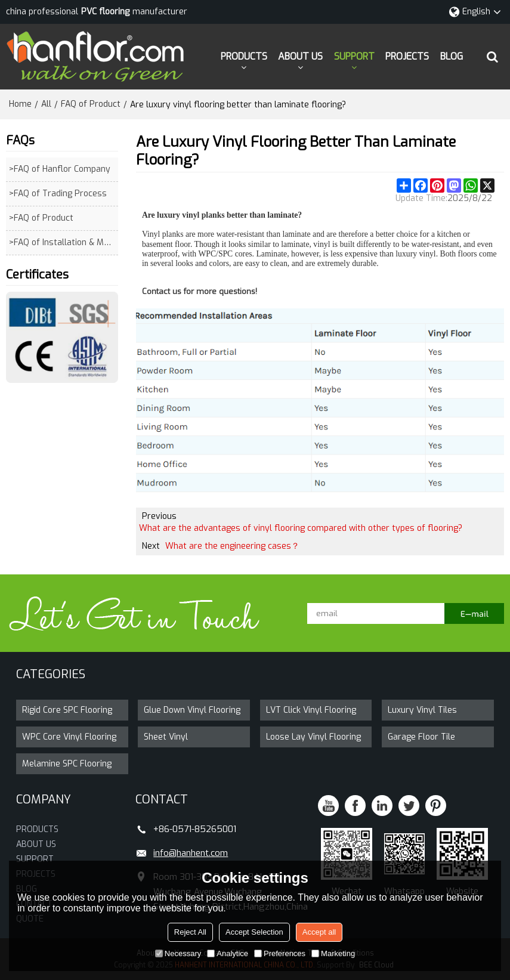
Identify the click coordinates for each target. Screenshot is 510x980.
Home (20, 104)
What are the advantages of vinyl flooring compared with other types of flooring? (301, 528)
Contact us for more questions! (200, 292)
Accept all (319, 932)
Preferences (280, 953)
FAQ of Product (91, 104)
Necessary (178, 953)
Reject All (190, 932)
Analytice (228, 953)
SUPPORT (354, 56)
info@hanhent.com (191, 853)
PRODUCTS (244, 56)
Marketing (333, 953)
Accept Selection (254, 932)
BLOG (452, 56)
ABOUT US (300, 56)
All (46, 104)
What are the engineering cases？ (232, 546)
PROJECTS (407, 56)
